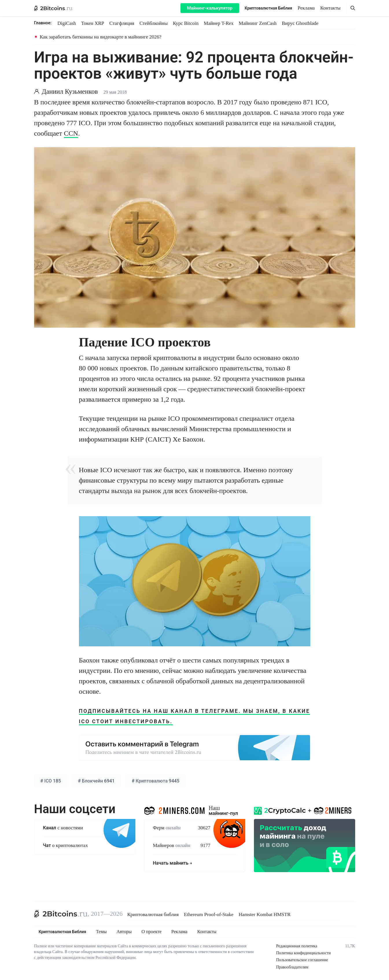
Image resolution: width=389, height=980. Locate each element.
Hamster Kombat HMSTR (264, 915)
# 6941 (96, 781)
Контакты (330, 8)
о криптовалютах (66, 845)
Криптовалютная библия (153, 915)
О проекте (151, 932)
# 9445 (155, 781)
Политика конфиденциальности (304, 953)
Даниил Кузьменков (70, 92)
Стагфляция (122, 23)
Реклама (306, 8)
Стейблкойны (153, 23)
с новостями (63, 828)
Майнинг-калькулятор (210, 8)
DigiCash (67, 23)
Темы (101, 932)
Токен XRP (93, 23)
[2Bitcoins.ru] (61, 914)
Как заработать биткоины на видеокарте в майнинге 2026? (101, 37)
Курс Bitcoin (186, 23)
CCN (71, 133)
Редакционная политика (297, 946)
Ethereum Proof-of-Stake (209, 915)
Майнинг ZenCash (258, 23)
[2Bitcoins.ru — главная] (53, 8)
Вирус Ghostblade (300, 23)
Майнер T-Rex (219, 23)
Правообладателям (292, 967)
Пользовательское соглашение (302, 960)
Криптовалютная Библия (268, 8)
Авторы (124, 932)
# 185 (51, 781)
